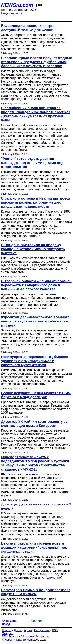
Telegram (8, 633)
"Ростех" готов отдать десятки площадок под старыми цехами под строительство (32, 163)
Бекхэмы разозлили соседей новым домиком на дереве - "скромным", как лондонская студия (34, 547)
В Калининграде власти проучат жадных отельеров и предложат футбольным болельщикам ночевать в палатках (36, 62)
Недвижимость (12, 13)
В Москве (27, 636)
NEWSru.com (17, 5)
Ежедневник (42, 630)
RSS (55, 630)
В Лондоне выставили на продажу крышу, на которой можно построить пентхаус (33, 249)
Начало (7, 630)
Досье (18, 630)
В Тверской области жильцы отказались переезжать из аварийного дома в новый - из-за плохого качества (36, 285)
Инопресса (42, 636)
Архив (28, 630)
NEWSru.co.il (10, 636)
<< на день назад (9, 622)
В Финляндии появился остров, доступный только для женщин (29, 28)
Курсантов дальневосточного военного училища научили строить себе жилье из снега (35, 321)
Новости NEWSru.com (19, 640)
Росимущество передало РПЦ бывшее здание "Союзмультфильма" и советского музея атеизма (34, 361)
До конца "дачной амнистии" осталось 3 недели (36, 506)
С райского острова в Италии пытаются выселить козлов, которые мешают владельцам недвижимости (36, 202)
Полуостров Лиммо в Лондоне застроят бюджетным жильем (36, 592)
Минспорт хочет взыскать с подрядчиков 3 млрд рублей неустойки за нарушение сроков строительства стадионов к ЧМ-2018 (35, 463)
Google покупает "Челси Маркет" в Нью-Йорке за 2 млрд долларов (36, 395)
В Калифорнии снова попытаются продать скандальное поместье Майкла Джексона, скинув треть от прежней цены (36, 114)
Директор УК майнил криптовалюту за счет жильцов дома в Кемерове (34, 424)
